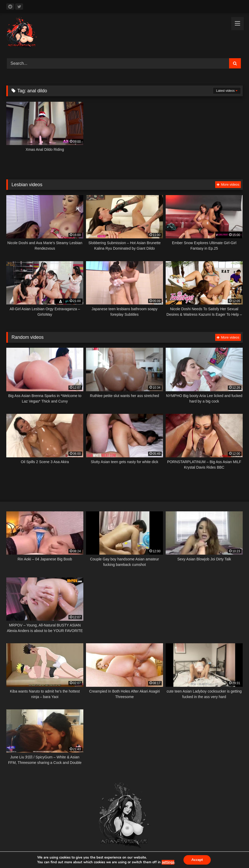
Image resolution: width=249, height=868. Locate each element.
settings (168, 862)
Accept (197, 860)
